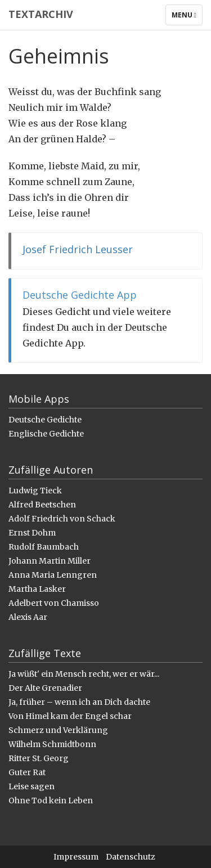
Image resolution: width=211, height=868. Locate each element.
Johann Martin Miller (50, 561)
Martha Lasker (37, 589)
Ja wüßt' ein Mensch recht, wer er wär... (84, 674)
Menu (187, 17)
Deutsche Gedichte (45, 420)
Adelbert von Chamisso (54, 603)
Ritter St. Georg (39, 758)
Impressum (76, 857)
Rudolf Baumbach (44, 547)
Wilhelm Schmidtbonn (52, 744)
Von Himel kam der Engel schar (70, 716)
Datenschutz (131, 857)
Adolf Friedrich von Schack (62, 519)
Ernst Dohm (32, 533)
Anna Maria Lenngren (53, 575)
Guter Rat (27, 772)
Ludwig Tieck (35, 491)
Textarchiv (41, 14)
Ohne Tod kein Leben (51, 800)
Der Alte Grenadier (45, 688)
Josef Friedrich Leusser (78, 249)
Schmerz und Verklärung (58, 730)
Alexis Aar (28, 617)
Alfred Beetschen (42, 505)
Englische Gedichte (46, 434)
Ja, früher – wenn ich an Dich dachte (79, 702)
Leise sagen (32, 786)
